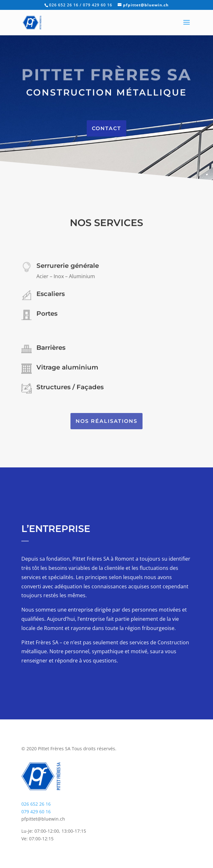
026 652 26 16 (36, 804)
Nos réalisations (106, 421)
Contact (106, 128)
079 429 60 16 (36, 812)
